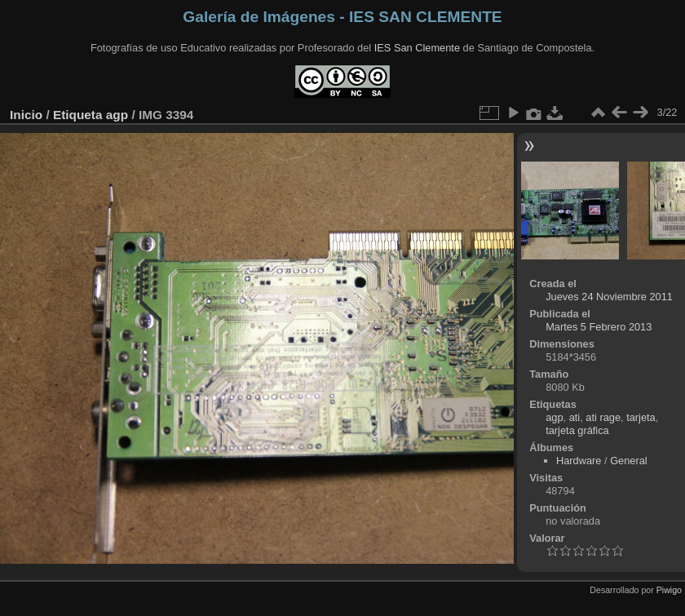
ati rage (603, 417)
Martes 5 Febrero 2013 (599, 327)
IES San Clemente (417, 48)
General (629, 461)
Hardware (579, 461)
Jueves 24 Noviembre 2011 (609, 297)
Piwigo (669, 590)
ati (575, 417)
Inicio (26, 115)
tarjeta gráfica (577, 430)
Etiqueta (78, 115)
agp (117, 115)
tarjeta (641, 417)
